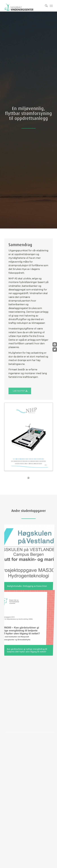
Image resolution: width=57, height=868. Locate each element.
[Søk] (45, 6)
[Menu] (51, 6)
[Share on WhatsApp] (28, 478)
